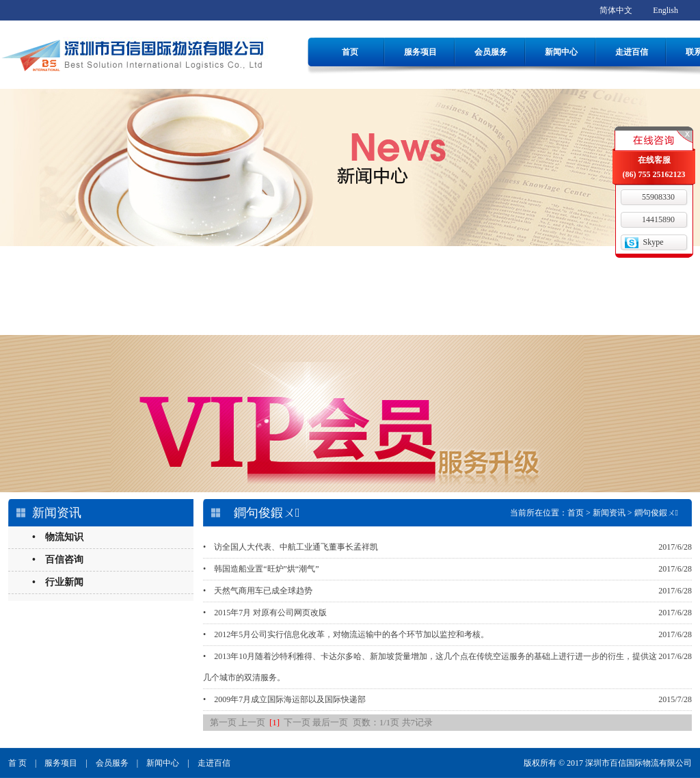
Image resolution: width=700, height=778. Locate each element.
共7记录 (418, 722)
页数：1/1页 (376, 722)
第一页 (223, 722)
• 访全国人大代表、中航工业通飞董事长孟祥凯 (291, 547)
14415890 (658, 219)
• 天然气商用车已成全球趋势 (258, 591)
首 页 (17, 763)
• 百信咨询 (58, 560)
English (665, 10)
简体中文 (616, 10)
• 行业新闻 (58, 582)
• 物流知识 (58, 537)
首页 (350, 52)
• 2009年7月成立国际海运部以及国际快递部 (284, 699)
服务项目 (420, 52)
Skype (654, 242)
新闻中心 (561, 52)
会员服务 (491, 52)
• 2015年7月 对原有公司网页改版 (265, 613)
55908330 (658, 197)
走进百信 (632, 52)
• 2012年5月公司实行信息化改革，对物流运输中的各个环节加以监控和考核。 (346, 634)
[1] (274, 722)
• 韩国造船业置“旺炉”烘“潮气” (261, 569)
